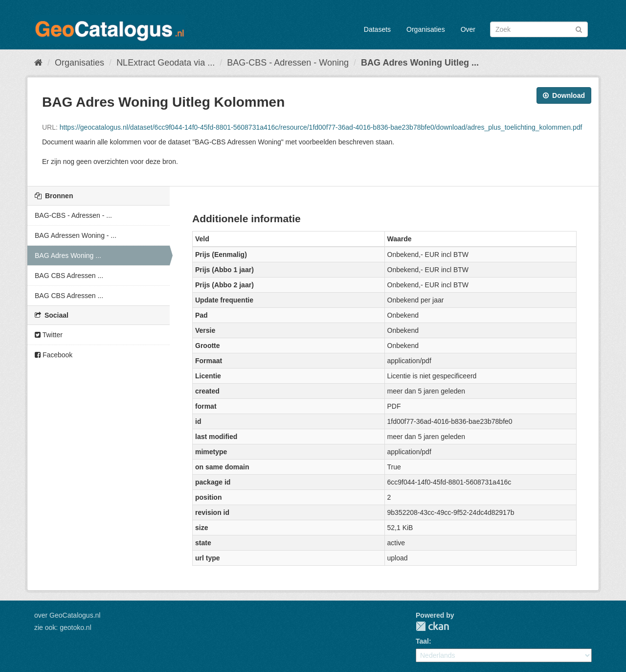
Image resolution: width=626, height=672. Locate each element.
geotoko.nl (76, 627)
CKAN (432, 626)
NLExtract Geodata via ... (166, 63)
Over (468, 29)
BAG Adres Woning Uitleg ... (420, 63)
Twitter (49, 335)
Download (564, 95)
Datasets (377, 29)
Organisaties (426, 29)
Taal (422, 641)
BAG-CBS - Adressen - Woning (288, 63)
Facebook (54, 355)
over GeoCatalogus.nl (67, 615)
